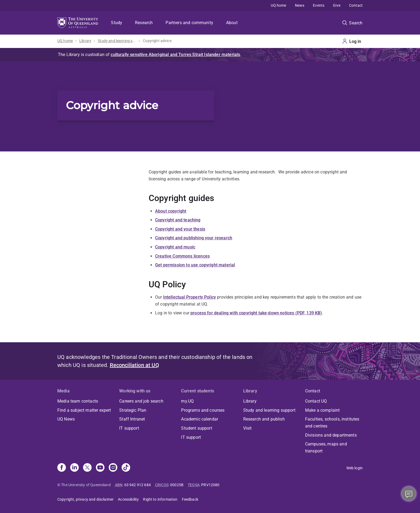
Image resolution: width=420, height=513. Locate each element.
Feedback (190, 499)
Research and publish (264, 419)
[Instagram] (113, 468)
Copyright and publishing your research (194, 238)
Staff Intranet (132, 419)
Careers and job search (141, 401)
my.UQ (187, 401)
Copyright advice (157, 41)
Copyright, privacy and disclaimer (85, 499)
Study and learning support (117, 41)
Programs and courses (203, 410)
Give (337, 5)
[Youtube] (100, 468)
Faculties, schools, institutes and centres (332, 423)
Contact (356, 5)
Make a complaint (322, 410)
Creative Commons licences (182, 256)
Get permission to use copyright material (195, 265)
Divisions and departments (331, 435)
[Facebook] (62, 468)
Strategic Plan (133, 410)
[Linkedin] (74, 468)
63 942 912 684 (138, 485)
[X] (87, 468)
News (300, 5)
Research (144, 23)
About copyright (171, 211)
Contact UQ (316, 401)
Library (85, 41)
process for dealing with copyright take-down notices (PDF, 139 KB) (256, 313)
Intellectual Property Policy (190, 297)
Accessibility (128, 499)
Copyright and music (175, 247)
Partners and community (189, 23)
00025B (177, 485)
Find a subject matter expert (84, 410)
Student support (196, 428)
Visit (247, 428)
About (232, 23)
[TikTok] (126, 468)
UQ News (66, 419)
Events (319, 5)
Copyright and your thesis (180, 229)
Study (117, 23)
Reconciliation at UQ (134, 365)
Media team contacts (78, 401)
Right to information (160, 499)
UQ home (279, 5)
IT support (129, 428)
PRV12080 (210, 485)
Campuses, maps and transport (326, 447)
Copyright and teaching (178, 220)
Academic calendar (200, 419)
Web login (355, 468)
